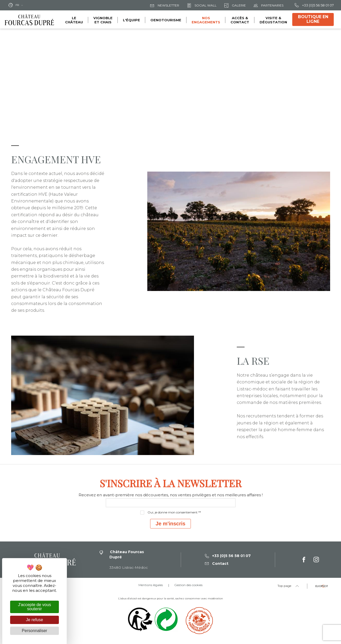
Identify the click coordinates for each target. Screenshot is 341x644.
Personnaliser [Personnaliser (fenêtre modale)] (34, 631)
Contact (217, 564)
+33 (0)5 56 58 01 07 (314, 5)
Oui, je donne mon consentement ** (174, 512)
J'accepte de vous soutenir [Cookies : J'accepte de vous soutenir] (34, 607)
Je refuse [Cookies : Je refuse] (34, 620)
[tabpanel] (170, 127)
